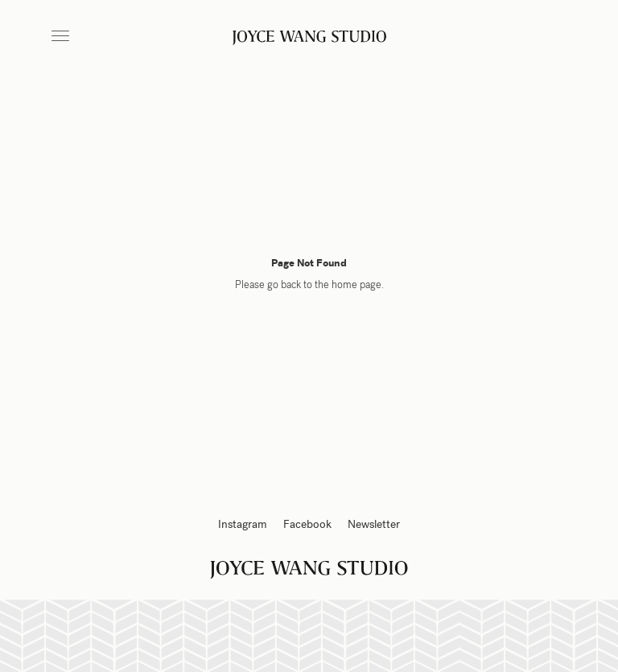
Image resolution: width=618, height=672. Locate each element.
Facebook (307, 524)
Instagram (243, 524)
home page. (358, 285)
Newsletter (374, 524)
